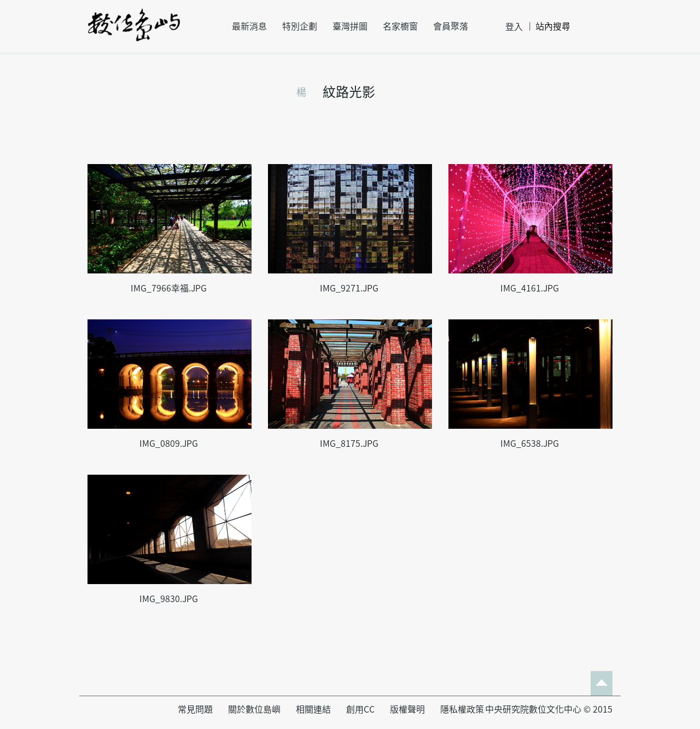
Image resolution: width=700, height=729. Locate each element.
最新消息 (249, 26)
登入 (514, 27)
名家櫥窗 (400, 26)
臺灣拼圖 (350, 26)
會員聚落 (451, 26)
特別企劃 (300, 26)
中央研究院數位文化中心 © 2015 (549, 709)
